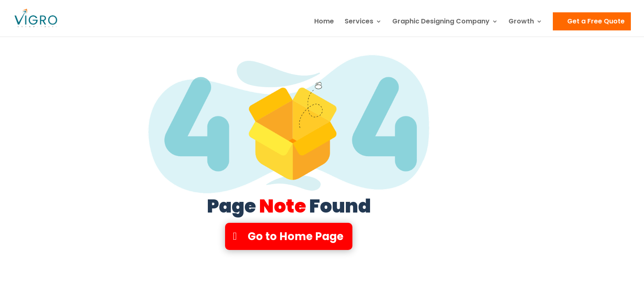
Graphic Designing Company (441, 22)
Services (359, 22)
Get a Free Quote (596, 21)
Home (324, 22)
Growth (521, 22)
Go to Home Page (296, 236)
